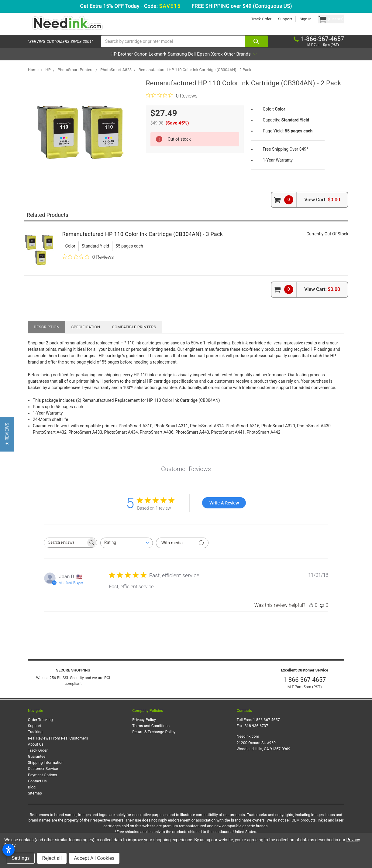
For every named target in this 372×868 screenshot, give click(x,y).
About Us (36, 752)
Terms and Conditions (151, 734)
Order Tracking (40, 728)
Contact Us (37, 789)
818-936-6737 (256, 734)
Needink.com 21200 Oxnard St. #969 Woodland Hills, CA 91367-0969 (263, 750)
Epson (220, 62)
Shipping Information (46, 770)
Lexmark (148, 62)
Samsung (177, 62)
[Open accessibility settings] (9, 850)
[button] (7, 434)
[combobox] (127, 551)
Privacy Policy (144, 728)
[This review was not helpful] (322, 613)
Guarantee (37, 764)
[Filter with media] (182, 551)
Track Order (250, 19)
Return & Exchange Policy (154, 740)
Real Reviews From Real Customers (58, 746)
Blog (32, 795)
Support (274, 19)
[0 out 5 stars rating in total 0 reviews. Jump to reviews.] (172, 104)
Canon (123, 62)
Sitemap (35, 801)
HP (79, 62)
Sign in (294, 19)
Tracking (35, 740)
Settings (21, 858)
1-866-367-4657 (305, 688)
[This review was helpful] (311, 613)
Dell (200, 62)
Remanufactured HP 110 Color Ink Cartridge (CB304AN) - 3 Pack (143, 242)
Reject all (52, 858)
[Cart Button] (325, 19)
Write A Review (224, 511)
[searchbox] (65, 550)
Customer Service (43, 776)
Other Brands (274, 62)
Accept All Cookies (94, 858)
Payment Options (43, 783)
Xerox (242, 62)
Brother (99, 62)
